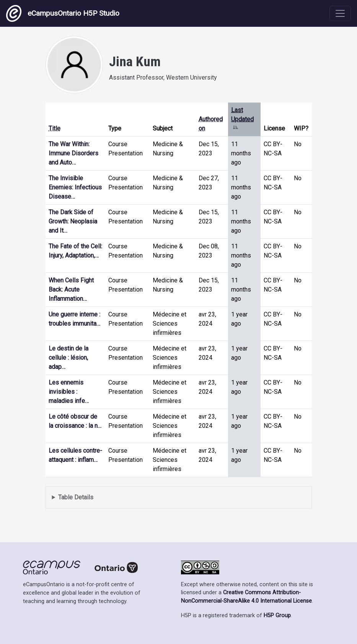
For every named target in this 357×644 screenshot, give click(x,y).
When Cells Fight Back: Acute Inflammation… (71, 289)
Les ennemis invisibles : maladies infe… (69, 392)
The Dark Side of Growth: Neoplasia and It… (73, 221)
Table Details (76, 497)
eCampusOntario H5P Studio (63, 13)
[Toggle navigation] (340, 13)
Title (55, 128)
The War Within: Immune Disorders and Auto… (73, 153)
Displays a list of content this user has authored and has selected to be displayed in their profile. (179, 498)
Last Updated (242, 119)
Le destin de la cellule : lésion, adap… (68, 358)
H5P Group (277, 615)
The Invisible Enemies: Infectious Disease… (75, 187)
